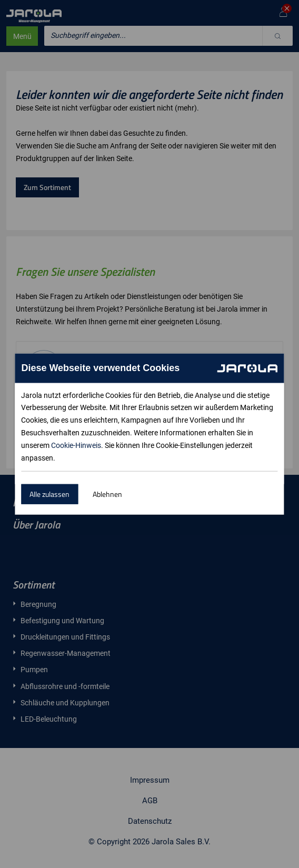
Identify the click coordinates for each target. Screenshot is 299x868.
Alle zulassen (49, 494)
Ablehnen (107, 494)
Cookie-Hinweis (76, 445)
